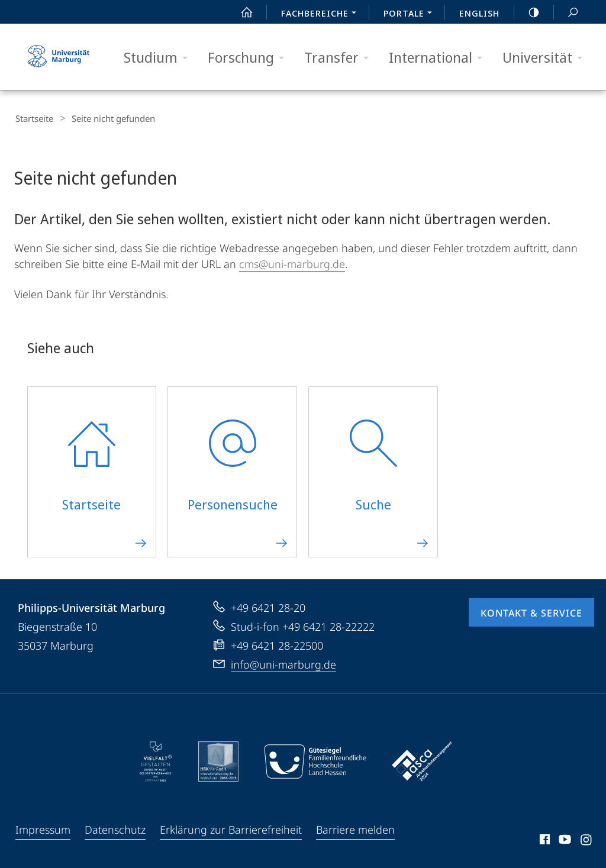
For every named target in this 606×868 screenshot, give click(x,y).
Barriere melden (355, 828)
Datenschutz (115, 828)
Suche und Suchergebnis (566, 13)
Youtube (564, 840)
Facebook (544, 840)
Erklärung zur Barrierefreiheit (231, 828)
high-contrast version (527, 12)
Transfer (340, 58)
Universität (546, 58)
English (479, 13)
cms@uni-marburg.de (292, 262)
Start (240, 12)
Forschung (250, 58)
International (439, 58)
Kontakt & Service (531, 611)
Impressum (43, 828)
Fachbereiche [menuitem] (322, 14)
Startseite (33, 118)
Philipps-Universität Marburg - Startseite (59, 57)
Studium (159, 58)
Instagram (587, 840)
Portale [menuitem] (411, 14)
